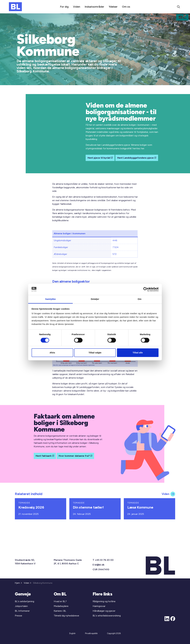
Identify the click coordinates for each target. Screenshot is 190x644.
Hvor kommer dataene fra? (75, 456)
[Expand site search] (178, 7)
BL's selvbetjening (24, 601)
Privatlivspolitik (91, 633)
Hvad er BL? (60, 601)
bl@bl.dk (99, 565)
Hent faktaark (45, 456)
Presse (18, 616)
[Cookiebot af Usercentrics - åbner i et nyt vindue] (146, 289)
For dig (64, 7)
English (72, 633)
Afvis (52, 353)
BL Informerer (22, 611)
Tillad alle (138, 353)
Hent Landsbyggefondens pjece (137, 158)
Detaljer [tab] (95, 299)
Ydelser (113, 7)
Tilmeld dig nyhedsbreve (66, 616)
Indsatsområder (94, 7)
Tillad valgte (95, 353)
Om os (126, 7)
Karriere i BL (60, 611)
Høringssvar (99, 606)
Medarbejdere (61, 606)
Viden (77, 7)
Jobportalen (21, 606)
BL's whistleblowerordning (107, 616)
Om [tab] (139, 299)
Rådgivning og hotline (104, 601)
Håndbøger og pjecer (104, 611)
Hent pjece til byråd (100, 158)
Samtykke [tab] (51, 299)
